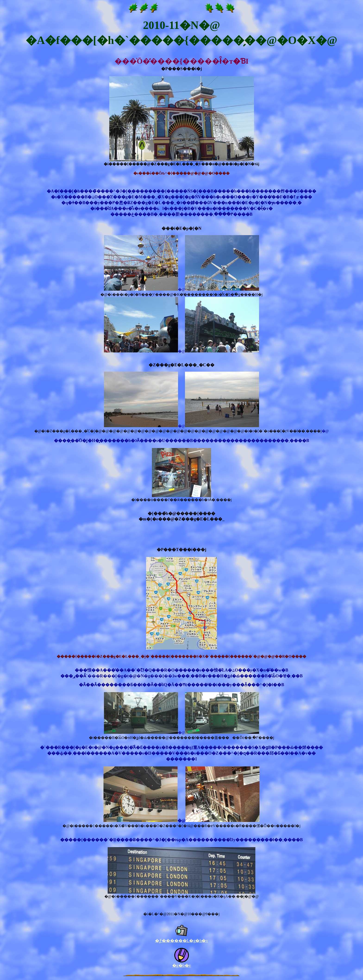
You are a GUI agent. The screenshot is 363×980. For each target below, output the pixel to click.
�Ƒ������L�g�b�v (182, 941)
